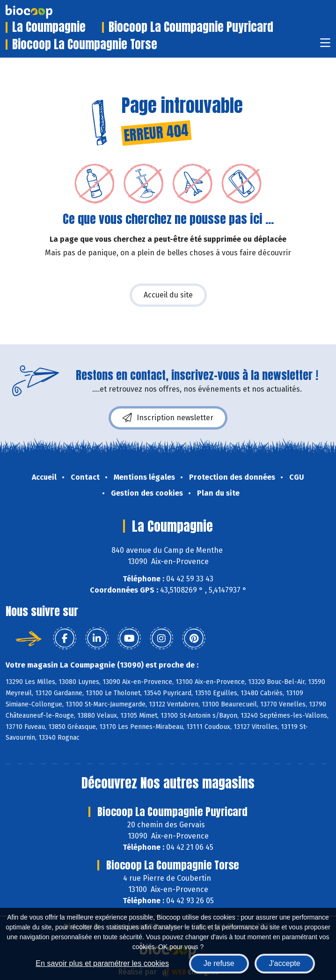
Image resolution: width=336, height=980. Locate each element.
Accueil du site (168, 295)
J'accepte (285, 963)
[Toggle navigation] (325, 46)
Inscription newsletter (168, 418)
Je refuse (219, 963)
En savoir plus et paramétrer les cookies (102, 963)
